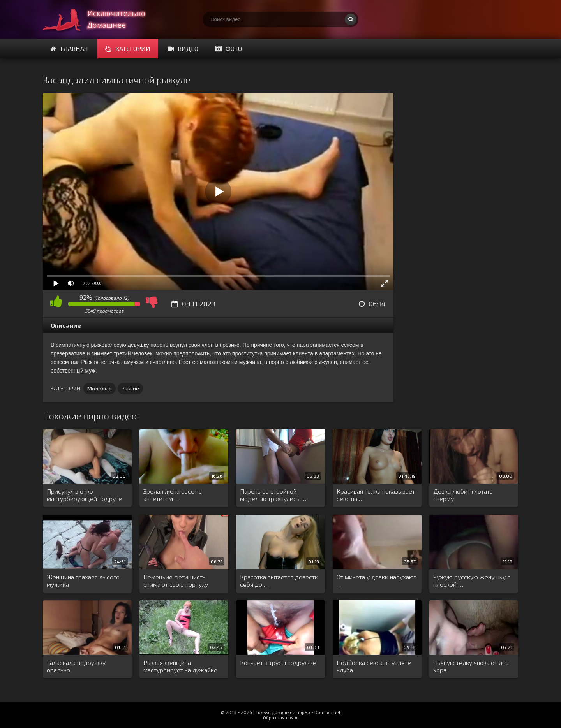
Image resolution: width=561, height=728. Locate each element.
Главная (69, 48)
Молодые (100, 388)
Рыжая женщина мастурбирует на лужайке (180, 666)
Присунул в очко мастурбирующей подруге (84, 495)
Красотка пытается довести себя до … (279, 580)
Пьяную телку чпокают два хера (471, 666)
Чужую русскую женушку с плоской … (472, 580)
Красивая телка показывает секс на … (376, 495)
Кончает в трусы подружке (278, 662)
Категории (128, 48)
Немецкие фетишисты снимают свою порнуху (176, 580)
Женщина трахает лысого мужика (83, 580)
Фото (229, 48)
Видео (183, 48)
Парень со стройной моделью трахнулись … (273, 495)
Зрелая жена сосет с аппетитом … (173, 495)
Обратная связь (281, 717)
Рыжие (130, 388)
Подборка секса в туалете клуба (374, 666)
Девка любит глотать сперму (463, 495)
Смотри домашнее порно (101, 19)
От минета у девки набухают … (377, 580)
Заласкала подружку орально (76, 666)
